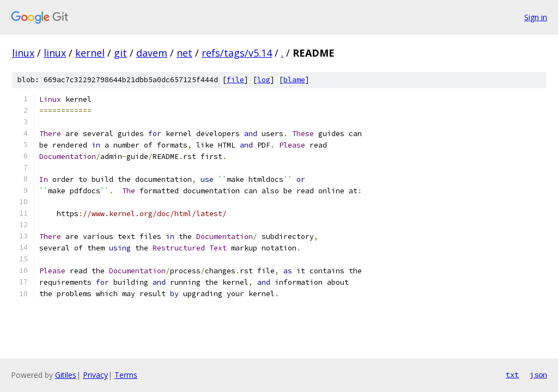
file (235, 80)
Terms (126, 375)
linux (23, 53)
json (538, 375)
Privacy (95, 375)
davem (152, 53)
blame (294, 80)
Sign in (536, 17)
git (120, 53)
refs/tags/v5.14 (237, 53)
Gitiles (66, 375)
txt (512, 375)
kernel (90, 53)
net (184, 53)
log (264, 80)
